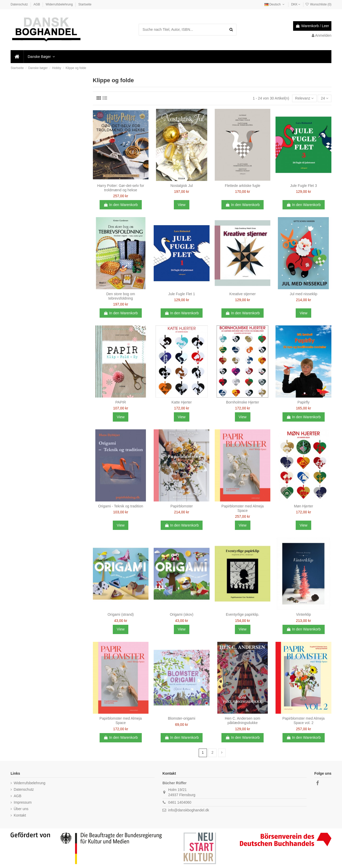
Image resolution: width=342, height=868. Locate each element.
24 (324, 98)
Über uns (21, 809)
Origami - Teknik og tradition (121, 506)
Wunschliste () (318, 4)
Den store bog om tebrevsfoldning (121, 296)
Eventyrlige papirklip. (243, 614)
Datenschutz (20, 4)
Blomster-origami (182, 718)
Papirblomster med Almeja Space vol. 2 (303, 721)
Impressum (23, 802)
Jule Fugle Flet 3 (303, 186)
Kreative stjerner (243, 294)
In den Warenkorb (121, 205)
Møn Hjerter (303, 506)
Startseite (85, 4)
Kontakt (20, 815)
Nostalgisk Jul (182, 186)
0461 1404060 (180, 802)
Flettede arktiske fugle (243, 186)
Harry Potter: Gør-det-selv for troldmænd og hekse (121, 188)
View (182, 205)
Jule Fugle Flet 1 (182, 294)
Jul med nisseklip (304, 294)
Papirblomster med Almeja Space (243, 508)
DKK (296, 4)
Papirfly (304, 402)
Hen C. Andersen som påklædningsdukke (243, 721)
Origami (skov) (181, 614)
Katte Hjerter (182, 402)
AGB (37, 4)
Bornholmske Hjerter (243, 402)
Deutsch (275, 4)
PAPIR (121, 402)
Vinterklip (304, 614)
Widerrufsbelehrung (60, 4)
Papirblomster (182, 506)
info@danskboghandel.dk (189, 810)
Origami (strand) (121, 614)
